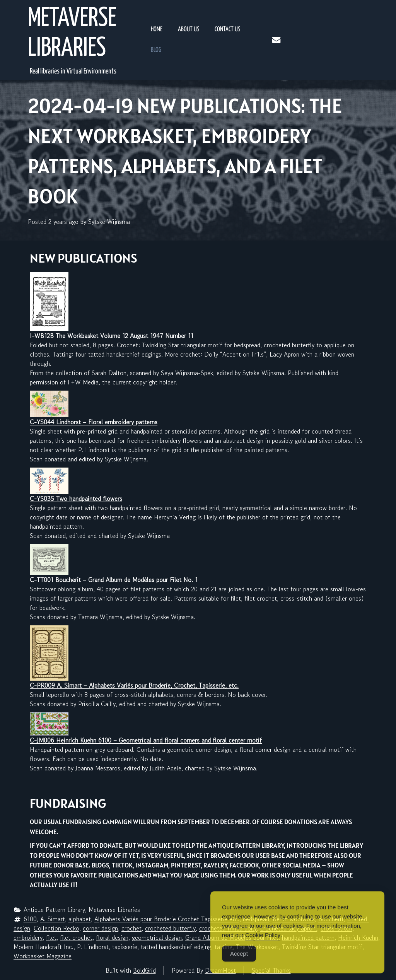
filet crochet (76, 937)
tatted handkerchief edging (176, 947)
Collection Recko (56, 928)
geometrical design (157, 937)
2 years (58, 222)
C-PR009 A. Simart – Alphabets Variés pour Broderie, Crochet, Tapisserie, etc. (134, 685)
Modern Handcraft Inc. (44, 947)
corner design (100, 928)
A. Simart (53, 919)
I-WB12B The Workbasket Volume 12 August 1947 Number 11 (112, 336)
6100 (30, 919)
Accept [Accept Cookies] (239, 962)
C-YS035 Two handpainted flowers (76, 499)
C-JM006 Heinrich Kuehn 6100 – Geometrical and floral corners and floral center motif (146, 740)
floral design (112, 937)
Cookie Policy (263, 944)
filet (51, 937)
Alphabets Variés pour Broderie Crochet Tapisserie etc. (167, 919)
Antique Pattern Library (54, 910)
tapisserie (125, 947)
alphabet (80, 919)
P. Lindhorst (93, 947)
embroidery (28, 937)
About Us (189, 30)
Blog (156, 50)
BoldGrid (144, 970)
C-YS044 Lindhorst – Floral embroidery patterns (94, 422)
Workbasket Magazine (43, 956)
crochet (131, 928)
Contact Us (227, 30)
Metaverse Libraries (72, 34)
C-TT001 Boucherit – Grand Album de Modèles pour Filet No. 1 (114, 580)
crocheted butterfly (170, 928)
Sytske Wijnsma (109, 222)
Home (157, 30)
